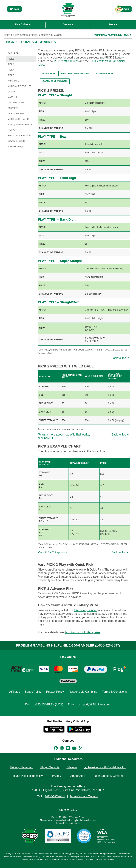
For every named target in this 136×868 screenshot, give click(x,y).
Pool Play (12, 130)
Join (14, 9)
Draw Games (20, 35)
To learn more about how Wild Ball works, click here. (64, 436)
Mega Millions (16, 103)
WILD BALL (13, 81)
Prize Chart (48, 74)
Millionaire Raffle (19, 119)
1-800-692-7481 (55, 796)
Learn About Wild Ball (55, 81)
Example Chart (105, 74)
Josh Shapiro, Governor (110, 776)
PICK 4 (11, 70)
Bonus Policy (33, 692)
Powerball (14, 108)
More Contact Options (84, 796)
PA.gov (56, 776)
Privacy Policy (55, 692)
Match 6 (12, 97)
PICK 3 (11, 64)
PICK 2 (34, 35)
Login (124, 10)
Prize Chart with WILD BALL (76, 74)
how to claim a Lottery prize (83, 632)
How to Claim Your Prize (19, 136)
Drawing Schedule (16, 141)
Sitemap (72, 767)
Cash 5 (11, 92)
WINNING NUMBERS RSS (113, 35)
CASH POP (13, 53)
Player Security (50, 767)
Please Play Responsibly (27, 776)
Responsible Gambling (83, 692)
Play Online (23, 24)
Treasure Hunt (17, 114)
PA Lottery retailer (86, 610)
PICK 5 (11, 75)
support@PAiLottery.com (94, 704)
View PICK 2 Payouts (53, 552)
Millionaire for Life (19, 86)
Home (7, 35)
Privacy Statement (22, 767)
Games (68, 24)
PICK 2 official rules (66, 61)
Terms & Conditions (114, 692)
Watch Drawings (15, 147)
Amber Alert (78, 776)
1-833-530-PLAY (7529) (48, 704)
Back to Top (121, 358)
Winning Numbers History (20, 125)
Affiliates (15, 692)
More (113, 24)
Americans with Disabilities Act (105, 767)
